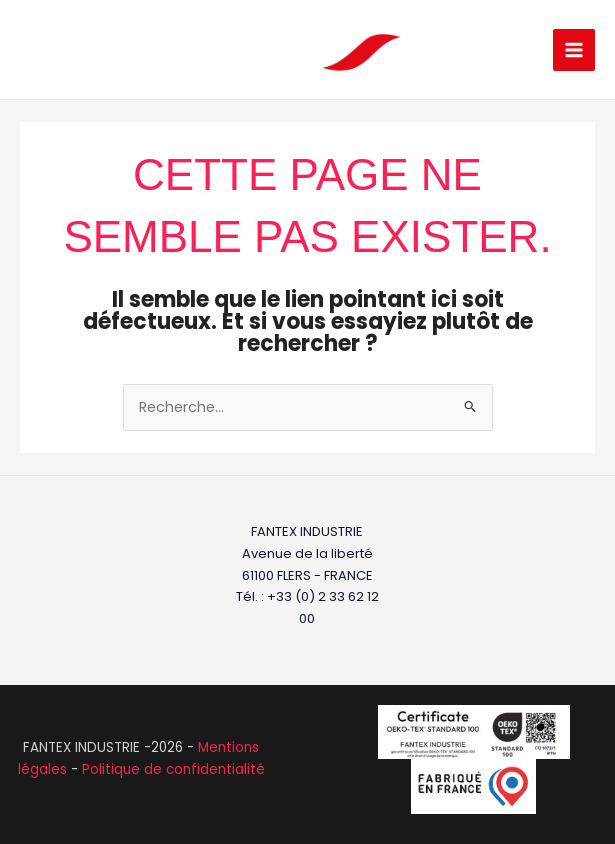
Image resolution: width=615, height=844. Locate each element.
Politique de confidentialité (173, 769)
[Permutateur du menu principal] (574, 50)
